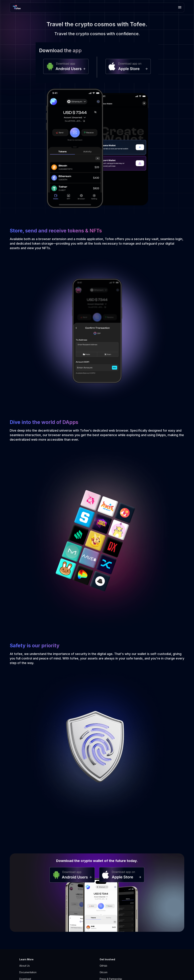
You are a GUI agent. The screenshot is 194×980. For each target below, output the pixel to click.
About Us (25, 966)
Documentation (28, 972)
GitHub (103, 966)
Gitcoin (104, 972)
